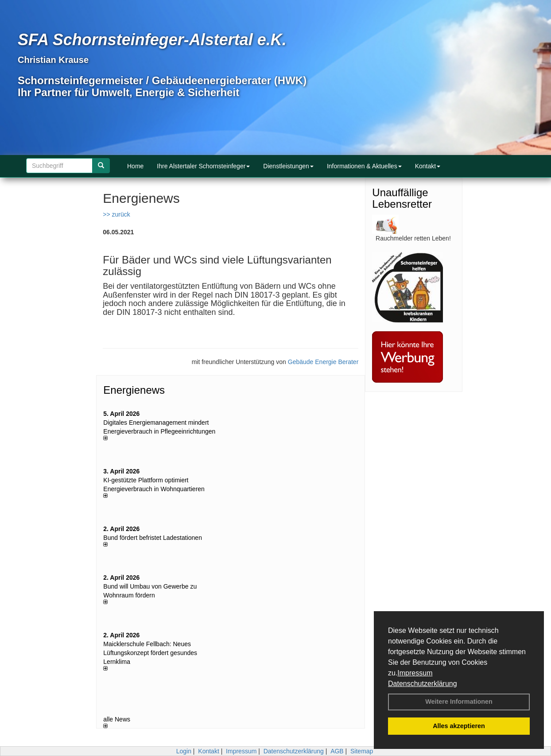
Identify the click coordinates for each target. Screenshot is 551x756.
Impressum (415, 673)
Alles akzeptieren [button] (459, 726)
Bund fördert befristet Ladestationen (153, 538)
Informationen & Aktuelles (364, 166)
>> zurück (116, 214)
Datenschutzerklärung (423, 684)
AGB (337, 751)
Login (184, 751)
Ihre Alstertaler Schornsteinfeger (203, 166)
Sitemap (362, 751)
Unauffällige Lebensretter (402, 198)
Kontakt (428, 166)
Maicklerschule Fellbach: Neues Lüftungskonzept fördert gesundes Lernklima (150, 653)
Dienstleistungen (288, 166)
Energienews (134, 390)
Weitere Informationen (459, 702)
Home (135, 166)
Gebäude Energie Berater (323, 362)
